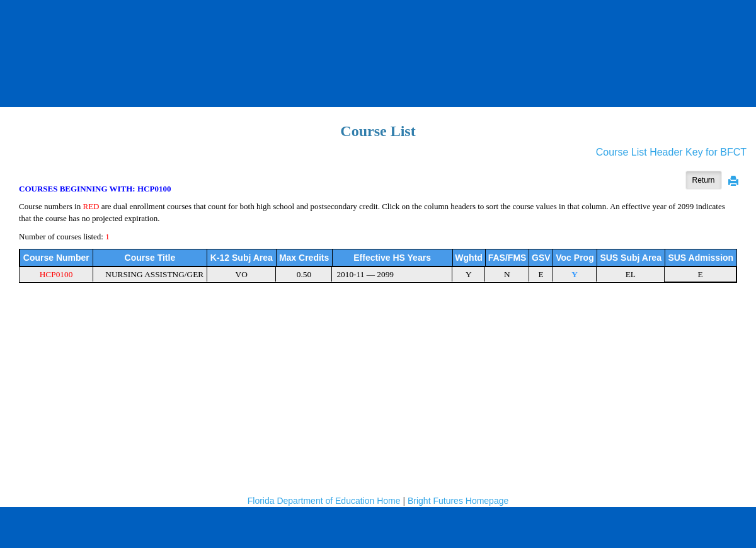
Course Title (150, 258)
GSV (541, 258)
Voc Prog (575, 258)
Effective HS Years (392, 258)
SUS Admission (701, 258)
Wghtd (469, 258)
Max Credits (304, 258)
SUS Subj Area (631, 258)
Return (704, 180)
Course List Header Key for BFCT (671, 152)
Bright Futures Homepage (458, 501)
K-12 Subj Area (242, 258)
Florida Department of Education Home (324, 501)
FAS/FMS (507, 258)
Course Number (56, 258)
